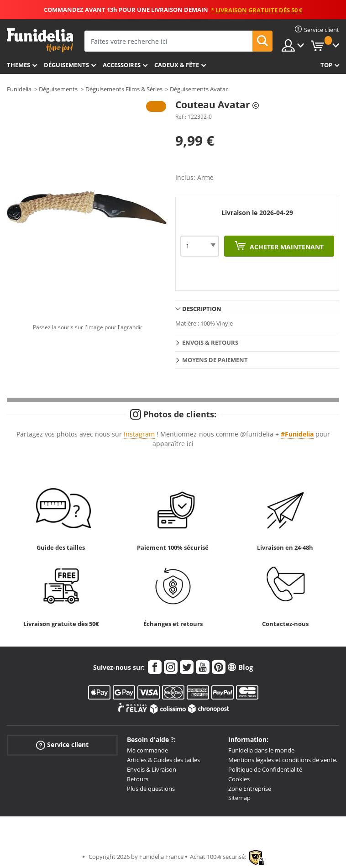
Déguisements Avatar (199, 89)
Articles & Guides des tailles (163, 760)
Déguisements (66, 65)
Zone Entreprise (250, 789)
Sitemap (239, 798)
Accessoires (122, 65)
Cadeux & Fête (177, 65)
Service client (62, 745)
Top (326, 65)
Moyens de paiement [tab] (215, 360)
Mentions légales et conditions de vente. (283, 760)
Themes (18, 65)
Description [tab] (202, 309)
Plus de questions (151, 789)
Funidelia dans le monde (261, 750)
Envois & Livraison (152, 769)
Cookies (239, 779)
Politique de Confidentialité (265, 769)
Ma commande (147, 750)
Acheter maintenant (286, 247)
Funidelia (19, 89)
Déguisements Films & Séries (124, 89)
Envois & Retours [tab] (210, 342)
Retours (138, 779)
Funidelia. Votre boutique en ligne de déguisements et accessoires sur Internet (40, 40)
